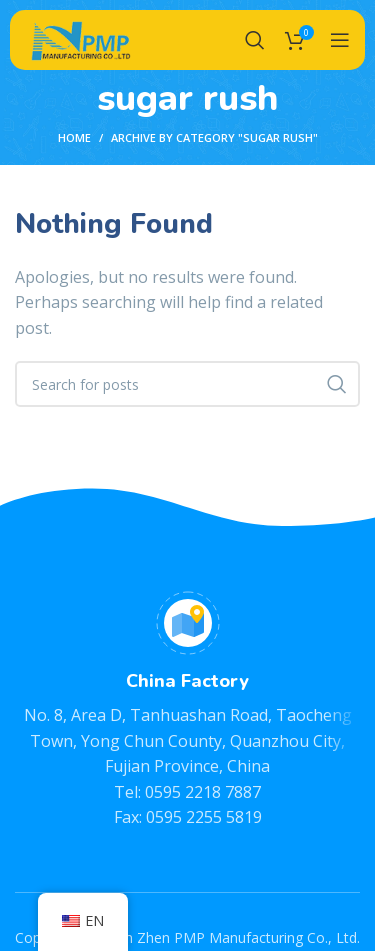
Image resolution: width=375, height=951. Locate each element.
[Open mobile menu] (340, 40)
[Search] (255, 40)
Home (74, 137)
